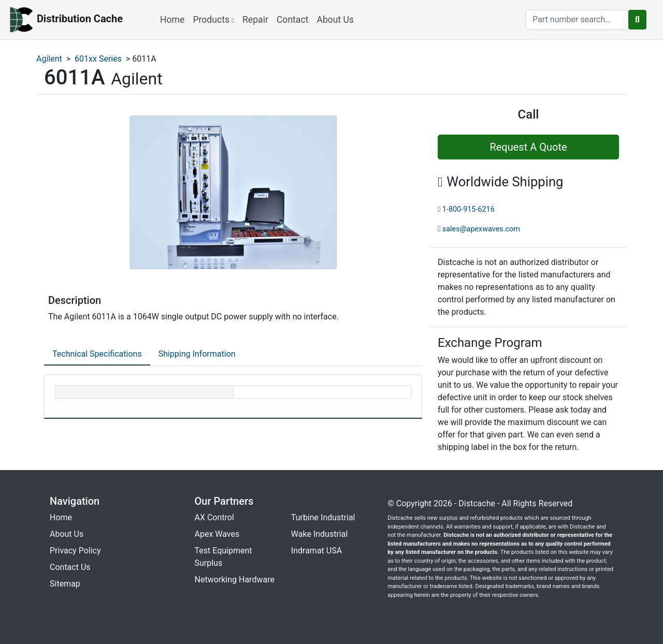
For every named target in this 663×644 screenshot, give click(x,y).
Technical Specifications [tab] (97, 354)
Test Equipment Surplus (224, 557)
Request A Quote (528, 147)
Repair (255, 20)
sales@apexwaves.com (481, 229)
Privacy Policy (75, 551)
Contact (293, 20)
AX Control (214, 517)
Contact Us (70, 567)
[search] (578, 20)
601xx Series (98, 59)
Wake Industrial (319, 534)
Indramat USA (316, 551)
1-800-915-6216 (469, 209)
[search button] (637, 20)
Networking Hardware (235, 580)
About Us (335, 20)
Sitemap (65, 584)
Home (172, 20)
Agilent (49, 59)
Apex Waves (217, 534)
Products (213, 20)
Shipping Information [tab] (197, 354)
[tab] (97, 355)
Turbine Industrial (323, 517)
